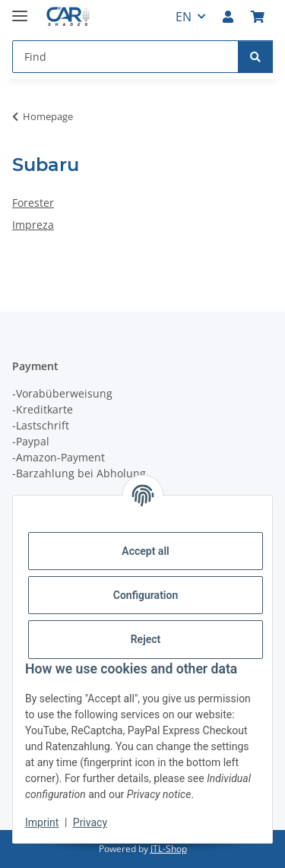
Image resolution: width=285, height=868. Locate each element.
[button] (228, 17)
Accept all (145, 551)
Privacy (90, 822)
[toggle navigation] (20, 10)
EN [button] (184, 17)
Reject (146, 639)
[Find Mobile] (125, 57)
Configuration (146, 595)
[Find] (255, 57)
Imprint (42, 822)
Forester (33, 203)
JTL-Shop (169, 849)
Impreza (33, 225)
